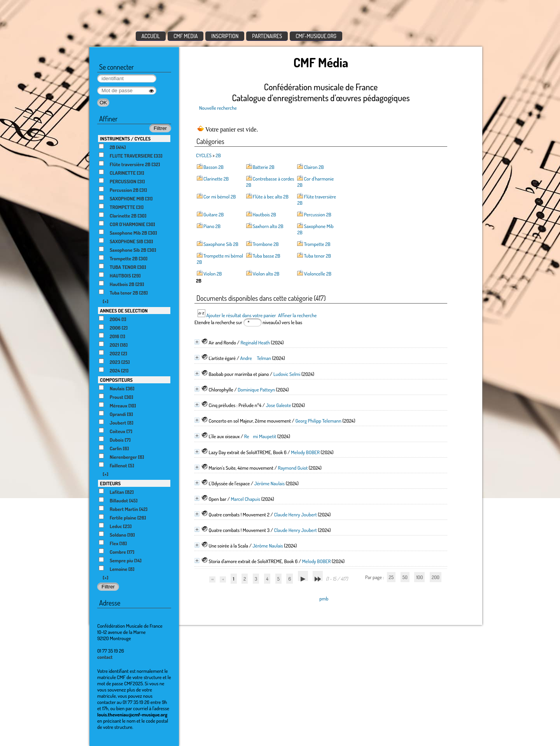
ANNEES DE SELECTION (124, 311)
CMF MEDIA (185, 36)
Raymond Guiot (293, 468)
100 (419, 577)
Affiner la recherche (297, 315)
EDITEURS (110, 483)
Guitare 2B (213, 214)
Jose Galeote (279, 405)
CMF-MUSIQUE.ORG (316, 36)
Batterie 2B (264, 167)
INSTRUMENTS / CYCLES (125, 139)
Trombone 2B (266, 244)
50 (405, 577)
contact (105, 657)
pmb (324, 599)
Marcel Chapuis (246, 499)
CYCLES (204, 155)
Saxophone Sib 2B (221, 244)
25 (391, 577)
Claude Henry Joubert (295, 514)
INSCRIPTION (225, 36)
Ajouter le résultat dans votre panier (241, 315)
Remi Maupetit (260, 436)
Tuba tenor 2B (317, 256)
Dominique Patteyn (256, 390)
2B (218, 155)
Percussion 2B (317, 214)
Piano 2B (212, 226)
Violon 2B (213, 274)
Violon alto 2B (266, 274)
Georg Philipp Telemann (318, 421)
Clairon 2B (314, 167)
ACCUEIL (151, 36)
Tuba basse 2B (267, 256)
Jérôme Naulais (269, 483)
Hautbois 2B (264, 214)
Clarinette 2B (216, 179)
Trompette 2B (317, 244)
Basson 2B (213, 167)
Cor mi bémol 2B (220, 197)
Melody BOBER (305, 452)
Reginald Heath (255, 342)
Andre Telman (256, 358)
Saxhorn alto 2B (268, 226)
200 (436, 577)
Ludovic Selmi (287, 374)
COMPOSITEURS (116, 380)
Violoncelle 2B (318, 274)
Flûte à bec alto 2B (271, 197)
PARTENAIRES (267, 36)
